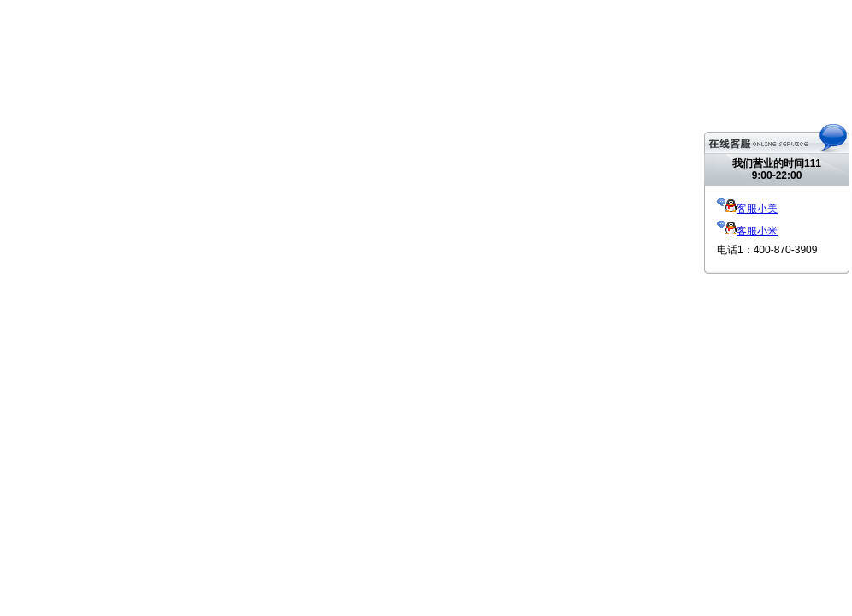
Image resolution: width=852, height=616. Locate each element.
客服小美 (747, 209)
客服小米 (747, 231)
